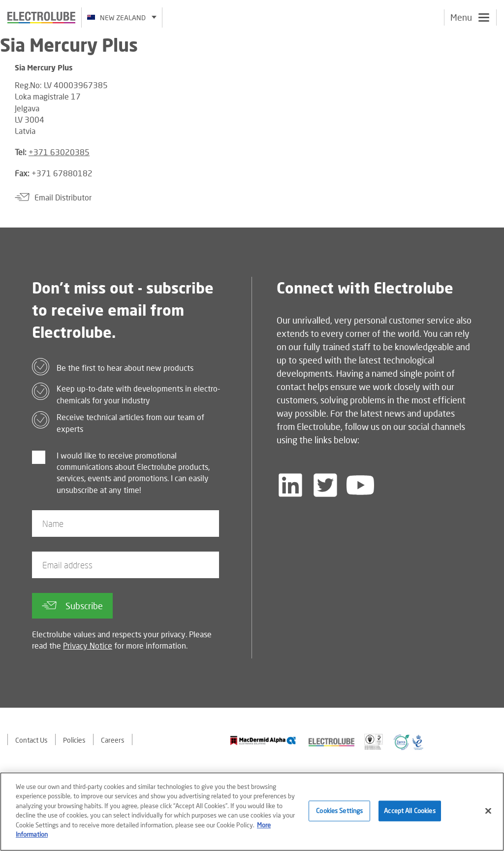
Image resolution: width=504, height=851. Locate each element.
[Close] (488, 812)
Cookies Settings (339, 811)
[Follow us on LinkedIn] (290, 485)
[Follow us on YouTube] (360, 485)
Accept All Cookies (409, 811)
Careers (113, 740)
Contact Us (31, 740)
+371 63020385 (59, 152)
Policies (74, 740)
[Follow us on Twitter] (325, 485)
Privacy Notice (88, 645)
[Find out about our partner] (263, 740)
